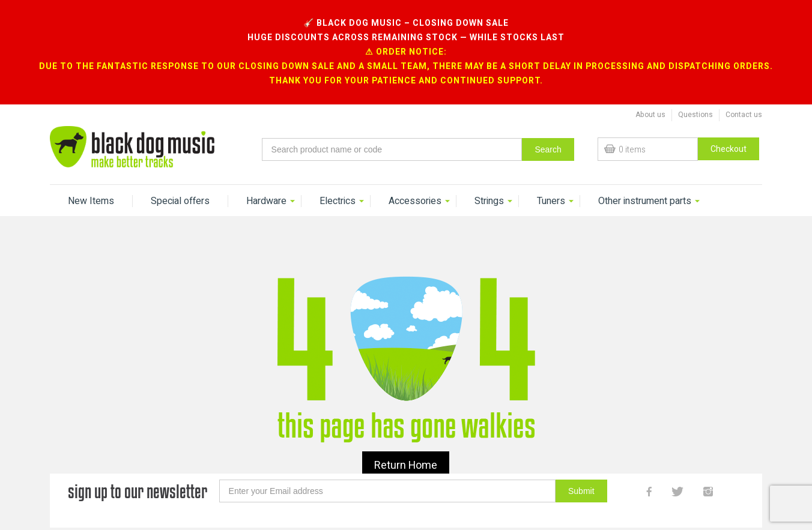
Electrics (338, 175)
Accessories (415, 175)
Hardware (266, 175)
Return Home (406, 439)
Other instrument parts (645, 175)
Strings (489, 175)
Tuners (551, 175)
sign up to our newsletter (138, 465)
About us (650, 88)
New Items (91, 175)
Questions (695, 88)
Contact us (744, 88)
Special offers (180, 175)
